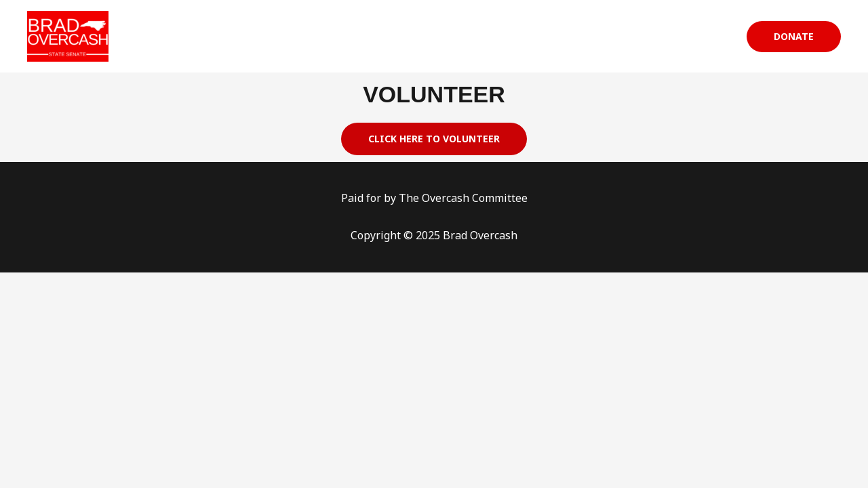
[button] (794, 37)
